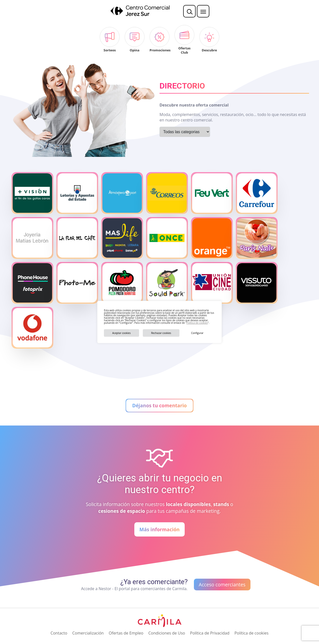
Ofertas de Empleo (126, 633)
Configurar (197, 333)
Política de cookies (197, 323)
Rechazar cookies (161, 333)
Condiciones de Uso (167, 633)
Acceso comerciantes (222, 585)
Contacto (59, 633)
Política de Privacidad (210, 633)
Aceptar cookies (122, 333)
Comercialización (88, 633)
